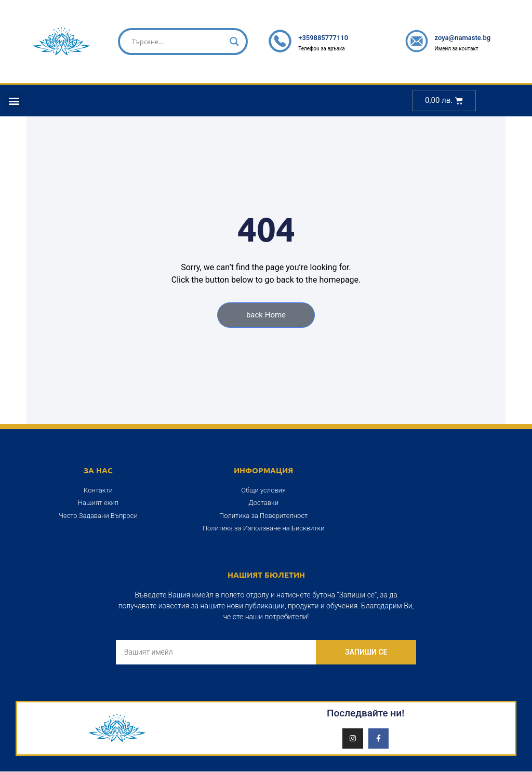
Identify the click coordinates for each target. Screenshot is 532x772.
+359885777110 (323, 38)
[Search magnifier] (234, 42)
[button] (14, 101)
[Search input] (178, 42)
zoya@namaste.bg (463, 38)
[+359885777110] (280, 41)
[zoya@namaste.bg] (417, 41)
